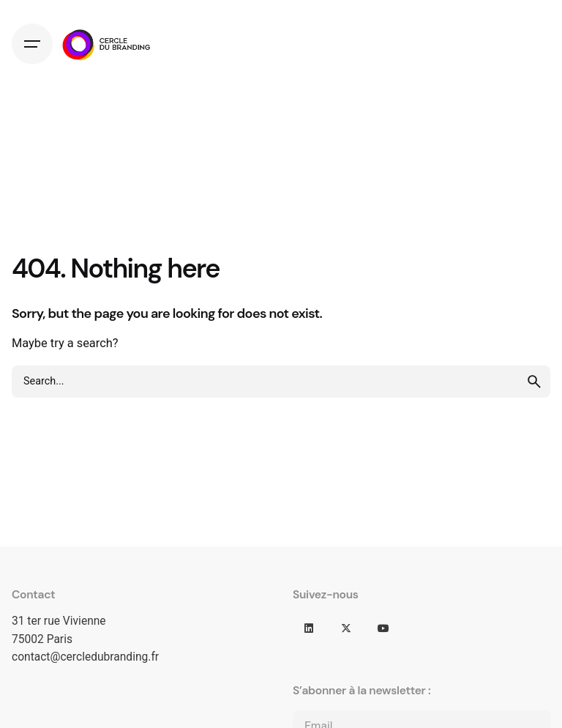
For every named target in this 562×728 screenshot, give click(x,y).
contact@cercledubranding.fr (85, 657)
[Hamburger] (32, 44)
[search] (534, 382)
